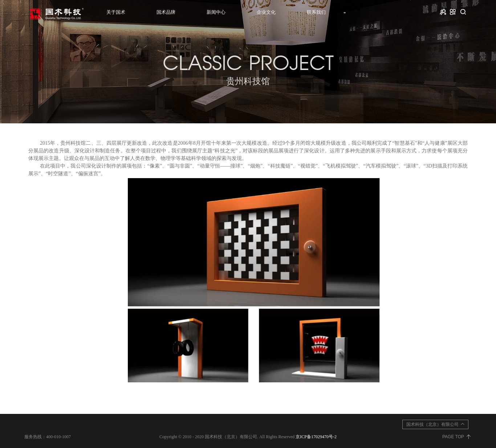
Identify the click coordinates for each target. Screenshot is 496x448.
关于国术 (116, 12)
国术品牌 (166, 12)
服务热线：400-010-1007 (48, 437)
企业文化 (266, 12)
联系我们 (316, 12)
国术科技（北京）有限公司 (432, 424)
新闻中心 (216, 12)
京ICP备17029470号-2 (316, 437)
